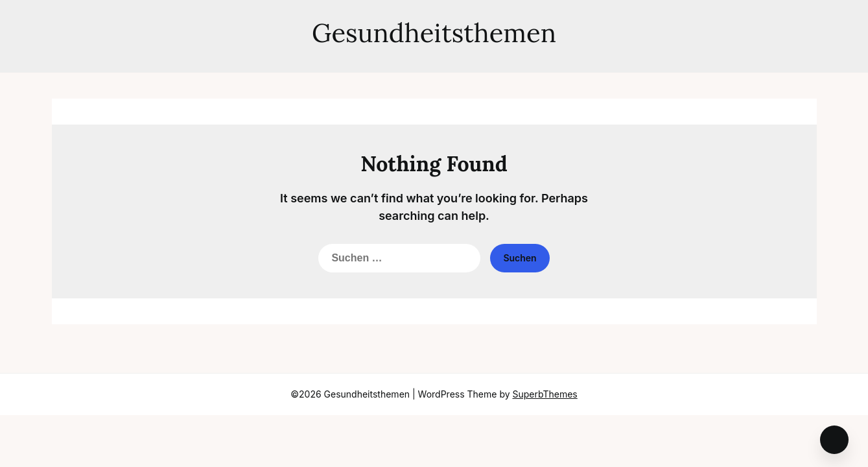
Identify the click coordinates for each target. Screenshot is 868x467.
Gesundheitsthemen (434, 33)
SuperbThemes (545, 394)
